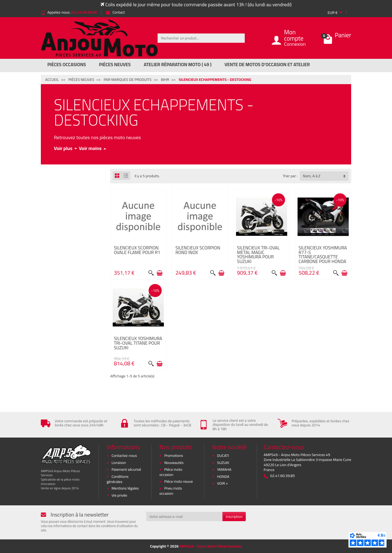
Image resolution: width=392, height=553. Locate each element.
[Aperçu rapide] (151, 273)
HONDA (223, 476)
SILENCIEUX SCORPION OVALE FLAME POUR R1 (137, 250)
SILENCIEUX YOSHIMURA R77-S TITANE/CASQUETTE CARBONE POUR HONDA (323, 255)
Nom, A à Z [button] (312, 176)
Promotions (174, 456)
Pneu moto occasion (171, 491)
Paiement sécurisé (126, 469)
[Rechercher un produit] (201, 38)
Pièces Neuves (115, 65)
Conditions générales (118, 479)
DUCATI (223, 456)
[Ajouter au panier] (160, 273)
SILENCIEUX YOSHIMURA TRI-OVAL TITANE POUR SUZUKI (138, 343)
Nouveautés (174, 463)
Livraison (119, 463)
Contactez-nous (124, 456)
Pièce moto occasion (171, 472)
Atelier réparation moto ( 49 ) (178, 65)
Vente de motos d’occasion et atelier (267, 65)
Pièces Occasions (67, 65)
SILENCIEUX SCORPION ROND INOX (198, 250)
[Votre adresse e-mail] (184, 517)
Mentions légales (125, 488)
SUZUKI (223, 463)
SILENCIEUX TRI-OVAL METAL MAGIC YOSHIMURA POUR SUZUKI (258, 255)
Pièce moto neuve (178, 481)
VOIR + (222, 483)
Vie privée (120, 495)
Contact (115, 12)
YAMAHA (224, 469)
